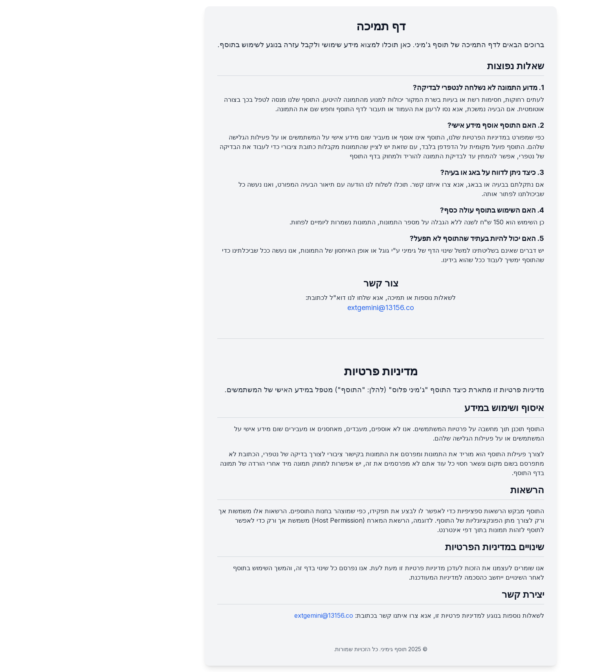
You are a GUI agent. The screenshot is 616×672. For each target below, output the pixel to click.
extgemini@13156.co (308, 308)
